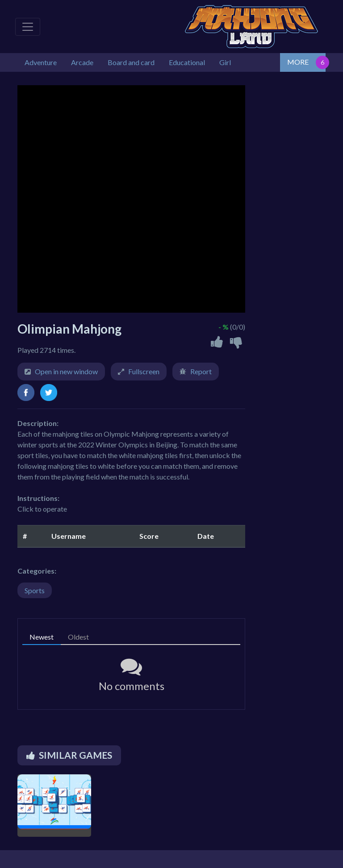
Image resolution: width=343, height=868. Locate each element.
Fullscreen (144, 371)
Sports (35, 590)
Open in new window (66, 371)
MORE (298, 62)
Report (201, 371)
